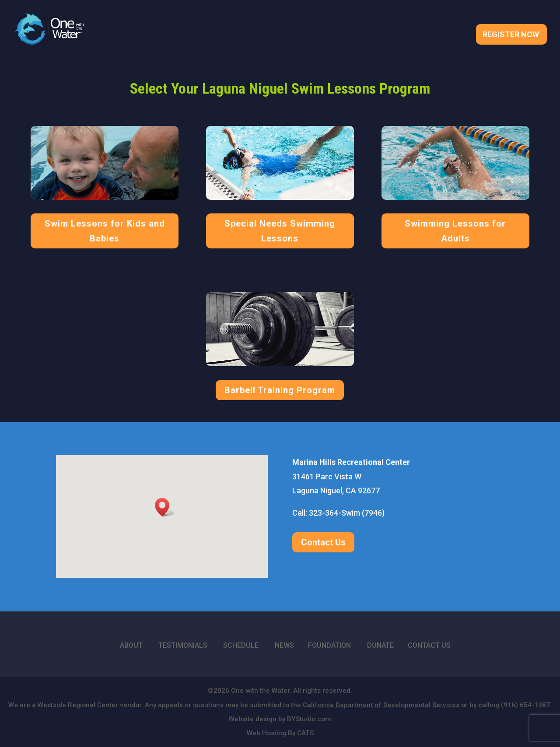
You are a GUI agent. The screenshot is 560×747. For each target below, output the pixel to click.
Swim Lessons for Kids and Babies (105, 231)
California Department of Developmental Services (381, 705)
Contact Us (323, 542)
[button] (165, 507)
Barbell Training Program (280, 390)
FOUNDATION (329, 645)
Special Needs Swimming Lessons (280, 231)
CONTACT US (429, 645)
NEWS (284, 645)
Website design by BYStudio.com (280, 719)
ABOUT (131, 645)
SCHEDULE (241, 645)
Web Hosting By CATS (280, 733)
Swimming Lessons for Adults (455, 231)
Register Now (511, 35)
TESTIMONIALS (183, 645)
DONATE (380, 645)
